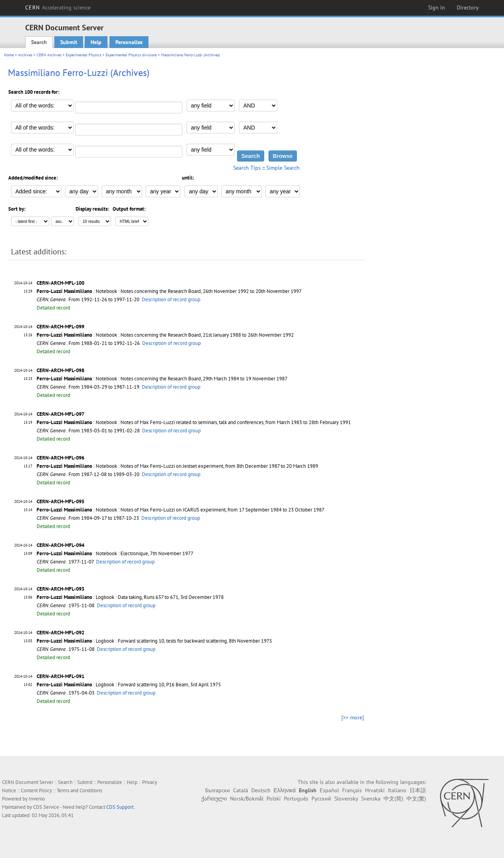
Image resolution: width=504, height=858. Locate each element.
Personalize (129, 42)
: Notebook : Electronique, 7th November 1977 (115, 553)
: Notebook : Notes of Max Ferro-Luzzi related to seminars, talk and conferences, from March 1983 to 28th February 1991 (194, 422)
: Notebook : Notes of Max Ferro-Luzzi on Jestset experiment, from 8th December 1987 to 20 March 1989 (177, 466)
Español (329, 790)
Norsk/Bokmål (247, 799)
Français (352, 790)
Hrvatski (375, 790)
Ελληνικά (285, 790)
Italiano (397, 790)
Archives (25, 55)
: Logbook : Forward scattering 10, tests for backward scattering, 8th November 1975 (154, 641)
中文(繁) (416, 799)
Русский (321, 799)
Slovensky (346, 799)
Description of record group (171, 299)
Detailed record (53, 308)
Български (218, 790)
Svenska (371, 799)
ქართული (214, 799)
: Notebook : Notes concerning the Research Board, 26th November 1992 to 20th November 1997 (169, 291)
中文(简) (393, 799)
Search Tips (247, 168)
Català (241, 790)
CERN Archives (49, 55)
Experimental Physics (83, 55)
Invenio (37, 799)
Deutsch (261, 790)
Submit (69, 42)
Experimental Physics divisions (131, 55)
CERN (58, 7)
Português (296, 799)
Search (39, 42)
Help (96, 42)
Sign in (436, 7)
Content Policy (36, 790)
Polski (274, 799)
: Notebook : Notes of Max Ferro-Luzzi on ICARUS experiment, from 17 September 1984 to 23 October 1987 (181, 510)
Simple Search (283, 168)
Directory (468, 7)
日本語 (418, 790)
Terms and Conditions (79, 790)
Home (9, 55)
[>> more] (353, 717)
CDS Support (120, 807)
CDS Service (46, 807)
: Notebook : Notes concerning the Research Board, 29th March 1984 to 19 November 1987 (162, 379)
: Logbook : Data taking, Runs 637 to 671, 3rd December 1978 (130, 597)
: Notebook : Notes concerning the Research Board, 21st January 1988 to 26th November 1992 (165, 335)
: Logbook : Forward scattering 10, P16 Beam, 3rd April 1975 (129, 685)
